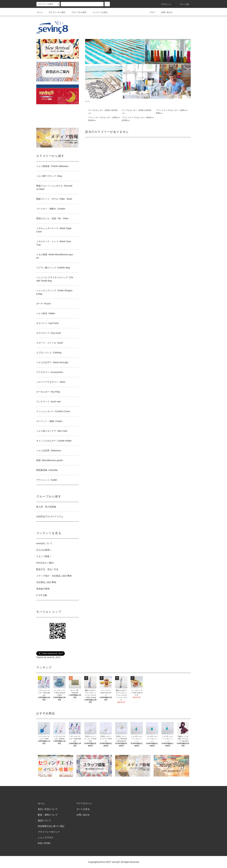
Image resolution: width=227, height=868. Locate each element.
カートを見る (83, 809)
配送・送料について (48, 815)
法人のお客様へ (44, 550)
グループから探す (77, 12)
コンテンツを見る (98, 12)
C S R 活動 (42, 595)
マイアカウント (84, 803)
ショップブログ (46, 838)
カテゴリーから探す (55, 12)
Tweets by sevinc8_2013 (48, 657)
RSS (40, 843)
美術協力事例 (43, 589)
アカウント (164, 4)
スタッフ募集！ (44, 556)
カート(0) (183, 4)
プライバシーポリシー (49, 832)
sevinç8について (44, 543)
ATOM (47, 843)
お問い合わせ (165, 12)
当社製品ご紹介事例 (46, 582)
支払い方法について (48, 809)
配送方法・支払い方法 (47, 569)
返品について (44, 820)
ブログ (150, 12)
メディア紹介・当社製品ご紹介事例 (54, 576)
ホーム (40, 12)
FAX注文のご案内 (45, 563)
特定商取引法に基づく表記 (51, 826)
